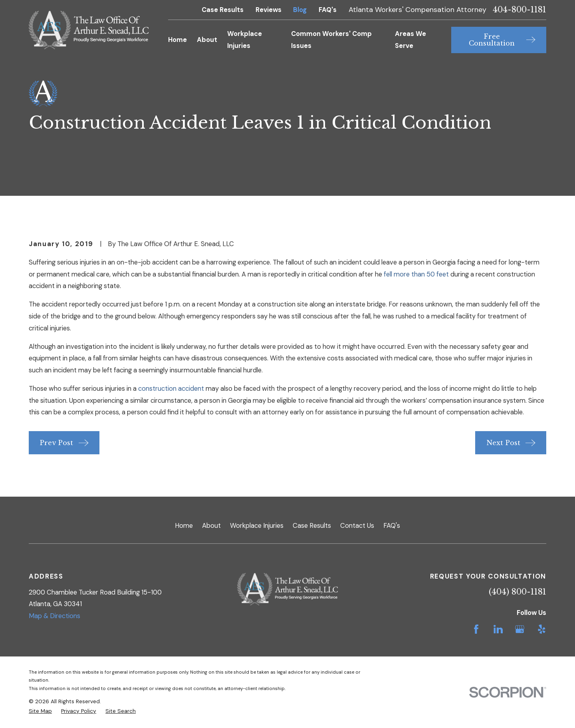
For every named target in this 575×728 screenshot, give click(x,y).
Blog (300, 10)
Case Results (223, 10)
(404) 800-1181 (517, 592)
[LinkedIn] (498, 629)
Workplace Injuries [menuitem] (245, 40)
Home (184, 526)
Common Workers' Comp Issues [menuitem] (331, 40)
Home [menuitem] (177, 40)
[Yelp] (542, 629)
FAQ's (328, 10)
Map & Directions (55, 616)
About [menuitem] (207, 40)
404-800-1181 (519, 10)
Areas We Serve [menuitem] (410, 40)
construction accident (171, 389)
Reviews (269, 10)
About (211, 526)
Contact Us (357, 526)
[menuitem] (40, 711)
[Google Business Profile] (520, 629)
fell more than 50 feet (416, 274)
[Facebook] (476, 629)
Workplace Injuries (257, 526)
